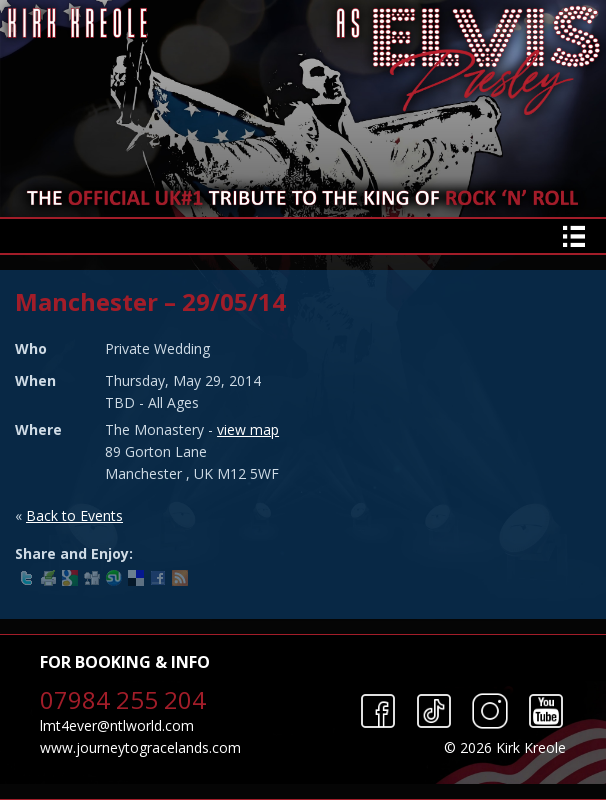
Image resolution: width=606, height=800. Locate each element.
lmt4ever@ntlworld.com (117, 725)
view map (248, 429)
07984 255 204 (123, 699)
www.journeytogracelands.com (140, 747)
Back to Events (74, 515)
